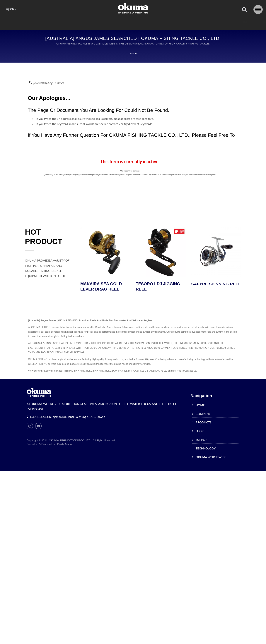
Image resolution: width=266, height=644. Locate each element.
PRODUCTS (93, 22)
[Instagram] (30, 427)
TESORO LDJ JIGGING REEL (159, 287)
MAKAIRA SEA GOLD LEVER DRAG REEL (102, 287)
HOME (39, 22)
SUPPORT (144, 22)
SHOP (119, 22)
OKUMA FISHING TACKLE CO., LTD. (70, 441)
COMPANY (63, 22)
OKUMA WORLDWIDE (215, 22)
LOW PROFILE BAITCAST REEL (132, 371)
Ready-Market (66, 445)
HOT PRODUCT (46, 238)
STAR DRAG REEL (162, 371)
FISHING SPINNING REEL (79, 371)
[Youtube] (39, 427)
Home (133, 54)
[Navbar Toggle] (258, 10)
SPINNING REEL (104, 371)
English (11, 9)
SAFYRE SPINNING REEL (211, 287)
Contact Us (197, 371)
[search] (244, 10)
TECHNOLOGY (175, 22)
